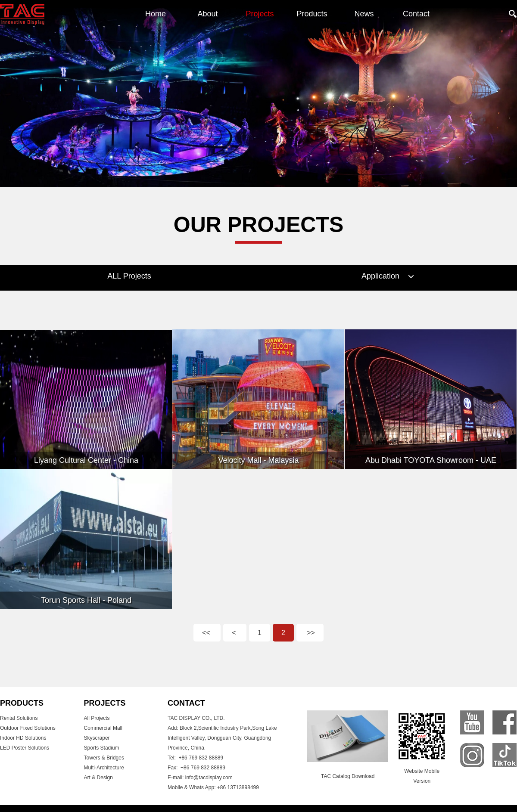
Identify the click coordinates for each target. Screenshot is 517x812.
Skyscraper (97, 738)
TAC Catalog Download (348, 776)
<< (207, 633)
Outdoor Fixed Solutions (28, 728)
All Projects (97, 718)
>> (310, 633)
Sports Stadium (102, 748)
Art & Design (98, 778)
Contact (416, 14)
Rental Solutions (19, 718)
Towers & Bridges (104, 758)
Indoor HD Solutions (23, 738)
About (207, 14)
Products (312, 14)
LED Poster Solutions (25, 748)
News (364, 14)
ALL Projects (129, 276)
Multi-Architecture (104, 768)
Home (156, 14)
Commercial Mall (103, 728)
